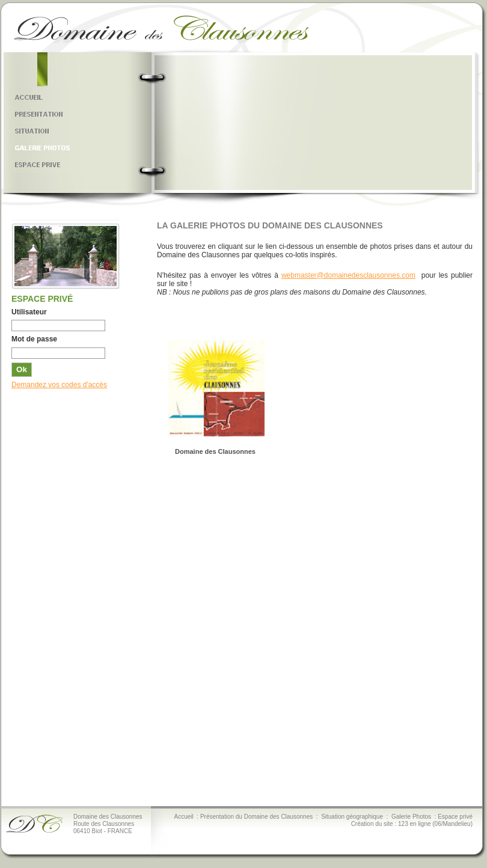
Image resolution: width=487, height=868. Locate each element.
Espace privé (455, 817)
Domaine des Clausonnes (215, 451)
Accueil (184, 817)
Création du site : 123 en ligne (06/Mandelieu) (412, 824)
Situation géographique (352, 817)
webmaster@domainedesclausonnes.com (348, 275)
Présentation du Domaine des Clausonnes (256, 817)
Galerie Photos (411, 817)
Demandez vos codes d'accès (59, 385)
